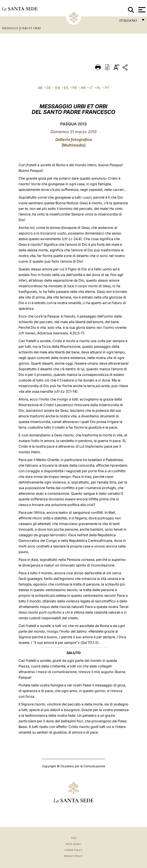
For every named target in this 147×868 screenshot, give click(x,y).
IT (91, 88)
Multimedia (74, 145)
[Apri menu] (141, 10)
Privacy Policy (73, 856)
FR (75, 88)
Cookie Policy (73, 850)
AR (40, 88)
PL (99, 88)
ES (66, 88)
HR (83, 88)
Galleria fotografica (74, 140)
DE (49, 88)
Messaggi (10, 28)
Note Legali (73, 844)
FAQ (74, 838)
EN (58, 88)
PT (107, 88)
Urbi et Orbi (30, 28)
